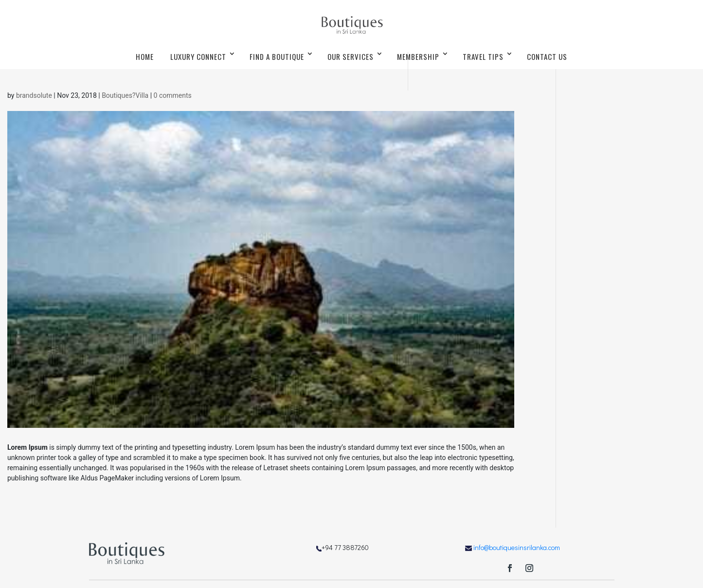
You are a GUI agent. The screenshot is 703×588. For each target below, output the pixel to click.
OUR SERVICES (351, 56)
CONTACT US (547, 56)
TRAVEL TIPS (483, 56)
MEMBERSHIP (418, 56)
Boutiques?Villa (125, 95)
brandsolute (34, 95)
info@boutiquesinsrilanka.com (517, 547)
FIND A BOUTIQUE (277, 56)
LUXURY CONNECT (198, 56)
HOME (145, 56)
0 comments (173, 95)
